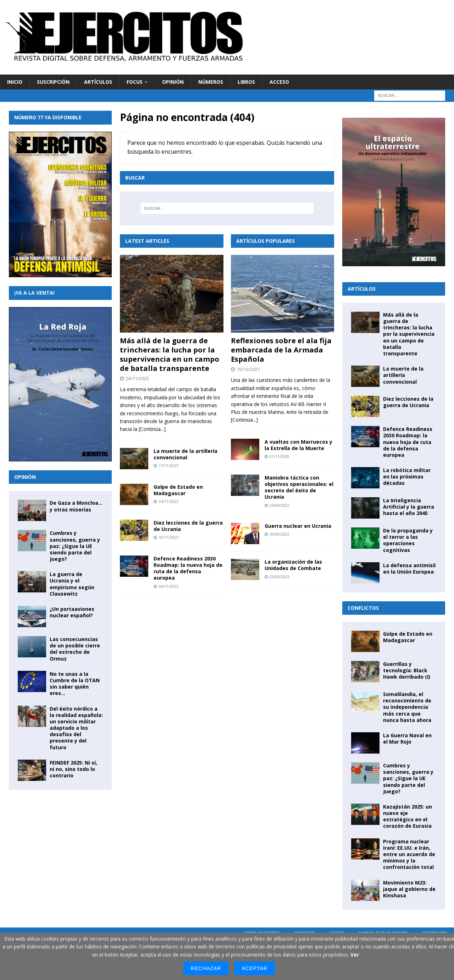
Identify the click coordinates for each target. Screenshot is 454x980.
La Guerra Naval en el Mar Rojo (407, 738)
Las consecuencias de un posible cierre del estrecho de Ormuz (75, 649)
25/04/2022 (279, 505)
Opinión (173, 82)
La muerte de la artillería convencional (186, 454)
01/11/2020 (279, 456)
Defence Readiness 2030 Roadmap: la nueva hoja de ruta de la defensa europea (188, 568)
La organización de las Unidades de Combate (293, 565)
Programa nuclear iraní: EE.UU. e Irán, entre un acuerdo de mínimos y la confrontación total (409, 854)
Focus (135, 82)
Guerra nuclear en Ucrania (298, 526)
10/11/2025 (168, 537)
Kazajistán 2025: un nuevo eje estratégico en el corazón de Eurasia (408, 816)
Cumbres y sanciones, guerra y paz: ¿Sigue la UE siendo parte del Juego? (75, 546)
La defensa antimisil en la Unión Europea (409, 568)
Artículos (98, 82)
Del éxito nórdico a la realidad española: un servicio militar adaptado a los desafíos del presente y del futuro (76, 728)
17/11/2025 (168, 466)
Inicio (15, 82)
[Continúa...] (152, 429)
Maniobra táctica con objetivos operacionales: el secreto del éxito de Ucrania (299, 487)
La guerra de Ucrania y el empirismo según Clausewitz (72, 584)
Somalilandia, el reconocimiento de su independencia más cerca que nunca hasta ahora (407, 707)
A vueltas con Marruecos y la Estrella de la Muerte (298, 445)
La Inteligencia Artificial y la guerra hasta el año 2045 (409, 507)
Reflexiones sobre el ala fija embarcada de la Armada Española (281, 350)
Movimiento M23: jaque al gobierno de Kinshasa (409, 889)
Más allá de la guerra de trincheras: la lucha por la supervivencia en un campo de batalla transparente (170, 354)
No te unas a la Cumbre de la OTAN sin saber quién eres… (75, 684)
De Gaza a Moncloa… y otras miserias (76, 506)
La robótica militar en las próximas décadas (407, 477)
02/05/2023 (279, 577)
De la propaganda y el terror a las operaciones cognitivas (408, 540)
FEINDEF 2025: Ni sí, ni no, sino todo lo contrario (73, 769)
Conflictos (363, 608)
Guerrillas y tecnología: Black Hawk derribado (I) (407, 670)
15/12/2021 (248, 369)
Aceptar (254, 968)
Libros (246, 82)
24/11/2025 (137, 378)
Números (211, 82)
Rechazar (206, 968)
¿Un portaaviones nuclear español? (72, 612)
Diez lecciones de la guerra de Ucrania (188, 526)
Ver (355, 955)
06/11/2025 (168, 586)
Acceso (279, 82)
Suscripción (53, 82)
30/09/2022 (279, 534)
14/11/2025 (168, 501)
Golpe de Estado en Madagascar (178, 490)
